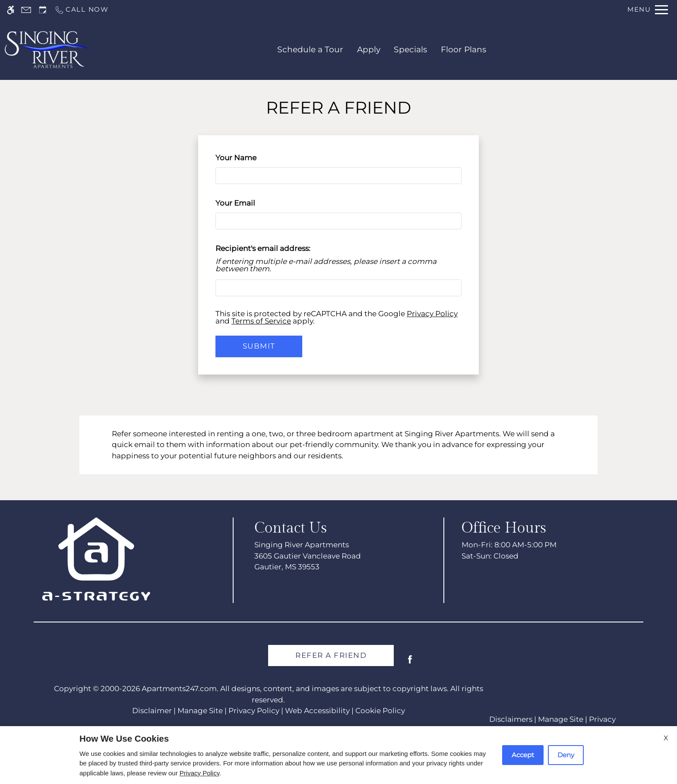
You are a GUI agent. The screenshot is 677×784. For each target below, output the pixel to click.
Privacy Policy (199, 773)
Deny (566, 755)
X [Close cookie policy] (666, 738)
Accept (523, 755)
